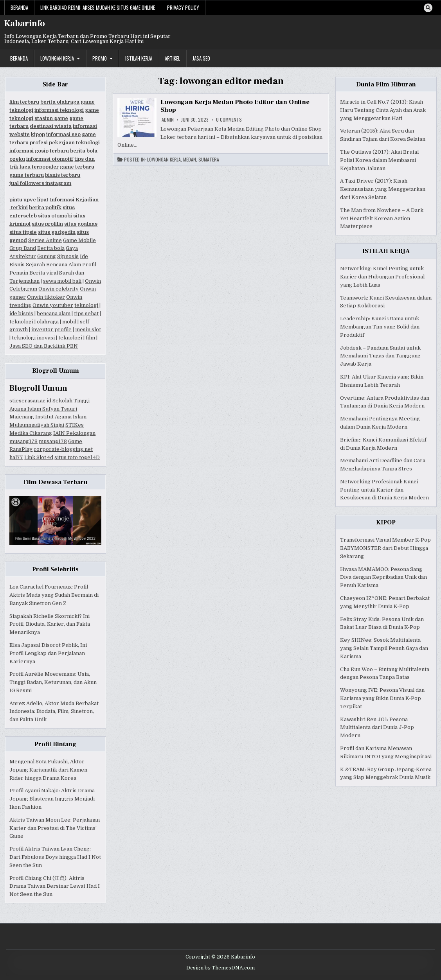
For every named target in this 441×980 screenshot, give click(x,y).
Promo (100, 58)
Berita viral (44, 273)
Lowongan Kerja (57, 58)
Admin (168, 120)
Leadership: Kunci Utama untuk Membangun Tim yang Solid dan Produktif (380, 327)
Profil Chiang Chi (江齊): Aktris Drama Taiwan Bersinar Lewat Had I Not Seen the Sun (55, 886)
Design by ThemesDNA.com (220, 968)
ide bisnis (21, 313)
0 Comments (229, 120)
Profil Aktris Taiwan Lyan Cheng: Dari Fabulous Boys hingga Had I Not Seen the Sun (55, 857)
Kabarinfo (25, 23)
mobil (69, 322)
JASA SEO (201, 58)
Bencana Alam (64, 265)
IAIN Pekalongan (74, 433)
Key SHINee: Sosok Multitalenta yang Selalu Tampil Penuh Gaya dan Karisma (384, 648)
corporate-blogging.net (63, 449)
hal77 (16, 457)
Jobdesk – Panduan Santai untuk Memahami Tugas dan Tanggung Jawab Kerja (380, 356)
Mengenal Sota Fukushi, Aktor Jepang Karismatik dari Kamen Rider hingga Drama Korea (48, 770)
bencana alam (54, 313)
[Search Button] (428, 8)
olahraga (48, 322)
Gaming (47, 256)
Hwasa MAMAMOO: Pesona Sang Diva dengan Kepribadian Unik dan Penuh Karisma (383, 577)
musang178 (23, 441)
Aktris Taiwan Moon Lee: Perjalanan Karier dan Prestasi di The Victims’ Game (55, 828)
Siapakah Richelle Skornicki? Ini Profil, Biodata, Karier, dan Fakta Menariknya (50, 624)
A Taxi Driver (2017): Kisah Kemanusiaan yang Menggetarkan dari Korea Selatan (383, 189)
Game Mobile (79, 240)
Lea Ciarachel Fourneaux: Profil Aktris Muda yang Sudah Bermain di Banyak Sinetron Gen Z (54, 595)
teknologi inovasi (33, 338)
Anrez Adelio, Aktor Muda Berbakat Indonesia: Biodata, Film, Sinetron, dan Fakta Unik (54, 712)
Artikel (172, 58)
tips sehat (86, 313)
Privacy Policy (183, 7)
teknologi (86, 305)
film (90, 338)
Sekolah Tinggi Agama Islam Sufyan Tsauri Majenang (49, 409)
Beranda (19, 7)
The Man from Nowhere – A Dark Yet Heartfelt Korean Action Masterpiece (382, 218)
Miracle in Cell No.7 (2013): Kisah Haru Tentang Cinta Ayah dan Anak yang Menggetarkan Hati (383, 110)
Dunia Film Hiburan (386, 84)
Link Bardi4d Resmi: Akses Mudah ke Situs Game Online (98, 7)
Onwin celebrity (58, 289)
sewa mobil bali (62, 281)
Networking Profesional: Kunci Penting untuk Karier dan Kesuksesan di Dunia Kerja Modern (384, 490)
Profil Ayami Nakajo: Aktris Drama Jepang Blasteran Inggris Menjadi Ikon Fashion (52, 799)
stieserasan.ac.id (30, 401)
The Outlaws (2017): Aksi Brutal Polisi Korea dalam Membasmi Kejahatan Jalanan (379, 160)
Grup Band (23, 248)
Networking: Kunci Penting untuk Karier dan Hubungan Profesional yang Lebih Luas (382, 277)
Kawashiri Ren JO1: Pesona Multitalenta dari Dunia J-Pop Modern (377, 728)
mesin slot (88, 329)
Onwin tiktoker (46, 297)
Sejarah (35, 265)
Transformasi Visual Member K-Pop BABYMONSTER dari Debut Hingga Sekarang (385, 548)
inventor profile (51, 329)
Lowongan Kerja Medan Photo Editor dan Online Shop (235, 106)
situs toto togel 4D (77, 457)
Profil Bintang (55, 744)
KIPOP (386, 522)
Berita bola (51, 248)
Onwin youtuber (53, 305)
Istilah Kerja (139, 58)
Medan (190, 160)
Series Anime (45, 240)
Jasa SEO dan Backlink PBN (44, 346)
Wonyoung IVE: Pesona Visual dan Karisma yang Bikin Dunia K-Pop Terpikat (382, 698)
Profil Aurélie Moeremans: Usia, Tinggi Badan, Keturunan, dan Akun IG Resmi (53, 682)
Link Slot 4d (39, 457)
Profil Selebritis (55, 569)
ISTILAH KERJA (386, 251)
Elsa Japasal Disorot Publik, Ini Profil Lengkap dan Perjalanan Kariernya (48, 653)
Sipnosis (68, 256)
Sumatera (209, 160)
